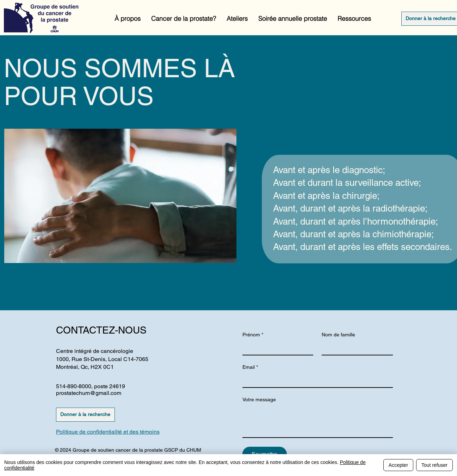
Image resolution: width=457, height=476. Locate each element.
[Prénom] (276, 348)
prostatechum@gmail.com (89, 393)
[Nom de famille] (355, 348)
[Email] (316, 380)
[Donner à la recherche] (85, 415)
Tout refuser (434, 465)
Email (250, 367)
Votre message (259, 399)
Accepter (398, 465)
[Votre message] (318, 421)
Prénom (253, 335)
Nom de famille (338, 335)
